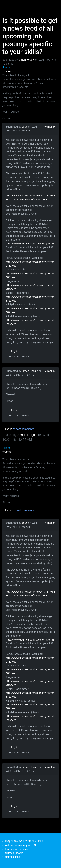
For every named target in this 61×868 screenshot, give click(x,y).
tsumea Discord (14, 853)
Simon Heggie (27, 60)
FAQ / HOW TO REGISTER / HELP (24, 841)
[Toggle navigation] (7, 5)
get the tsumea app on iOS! (21, 845)
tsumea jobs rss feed (17, 849)
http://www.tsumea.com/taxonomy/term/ (31, 244)
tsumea (7, 71)
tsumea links (13, 857)
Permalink (49, 127)
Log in (15, 351)
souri (25, 127)
